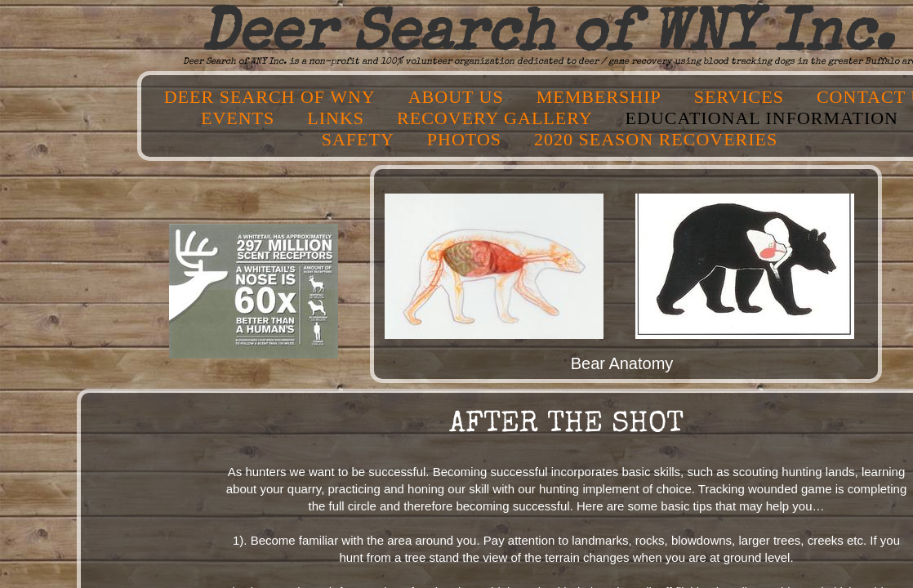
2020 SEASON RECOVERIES (656, 139)
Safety (358, 139)
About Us (456, 97)
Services (739, 97)
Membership (599, 97)
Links (336, 118)
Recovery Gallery (494, 118)
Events (238, 118)
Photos (464, 139)
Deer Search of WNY (270, 97)
